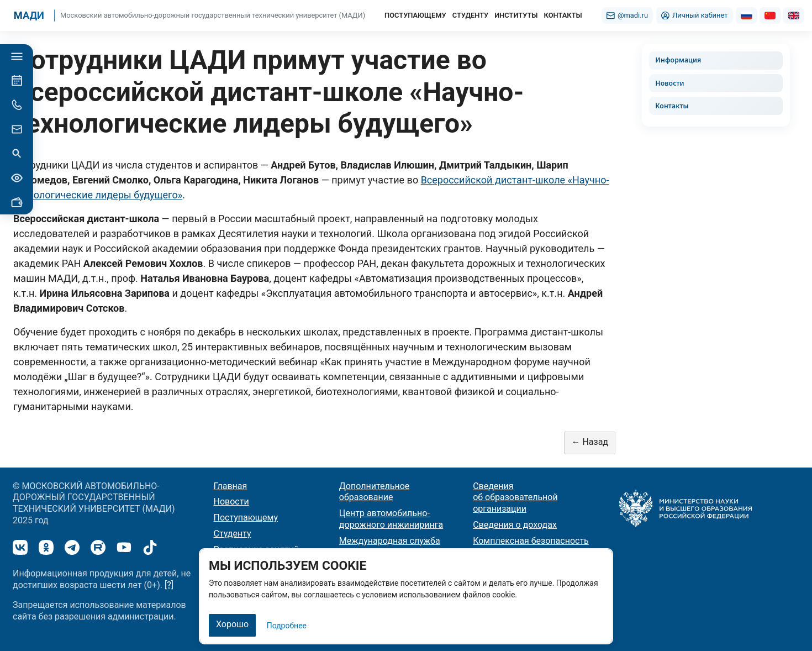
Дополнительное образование (374, 492)
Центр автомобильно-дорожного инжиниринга (391, 519)
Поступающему (246, 518)
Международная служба (390, 541)
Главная (231, 486)
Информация (678, 60)
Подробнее (287, 626)
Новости (669, 83)
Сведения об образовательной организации (515, 498)
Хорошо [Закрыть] (232, 624)
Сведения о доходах (515, 525)
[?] (169, 585)
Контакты (672, 106)
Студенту (233, 534)
